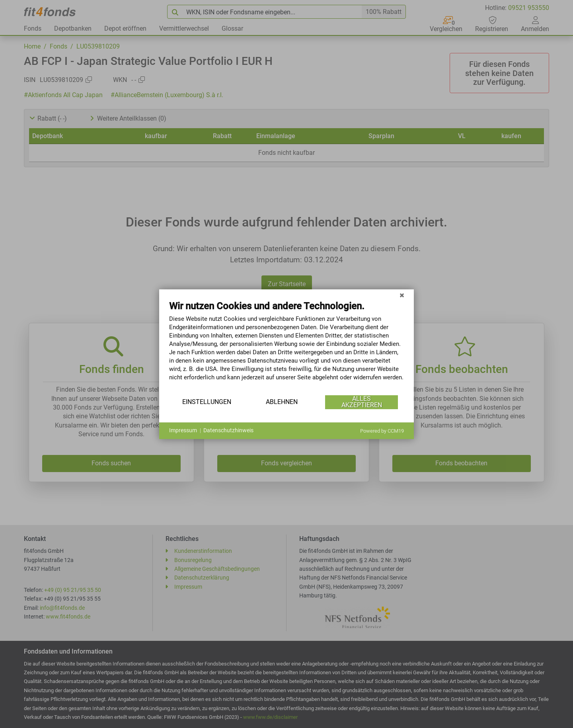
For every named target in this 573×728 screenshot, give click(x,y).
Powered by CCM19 (382, 431)
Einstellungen (207, 402)
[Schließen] (402, 295)
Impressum (183, 430)
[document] (286, 347)
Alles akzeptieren (362, 402)
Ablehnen (282, 402)
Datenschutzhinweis (228, 430)
